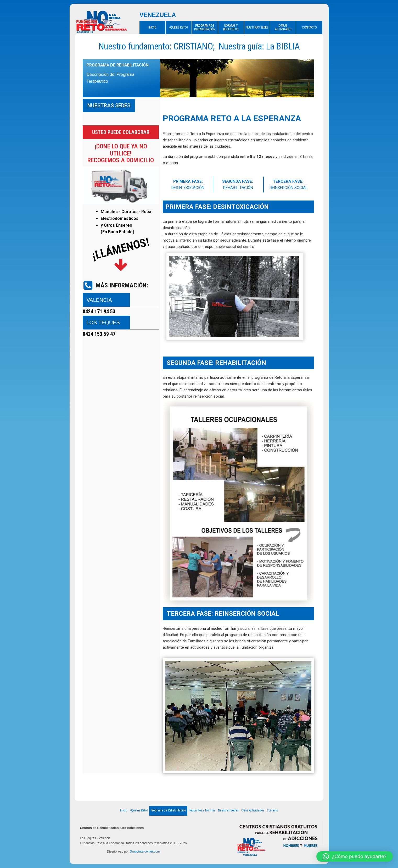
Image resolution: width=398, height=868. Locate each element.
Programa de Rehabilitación (168, 810)
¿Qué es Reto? (139, 810)
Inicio (124, 810)
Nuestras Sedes (228, 810)
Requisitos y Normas (202, 810)
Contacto (272, 810)
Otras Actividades (253, 810)
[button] (355, 856)
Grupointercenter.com (145, 852)
